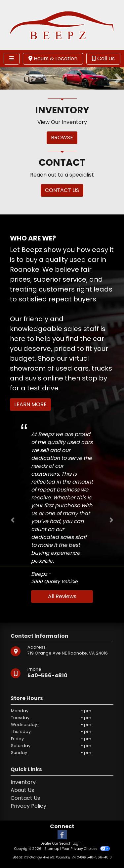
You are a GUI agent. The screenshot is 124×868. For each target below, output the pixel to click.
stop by (95, 378)
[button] (6, 78)
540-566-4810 (47, 675)
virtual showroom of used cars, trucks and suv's (61, 368)
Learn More (30, 404)
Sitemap (52, 849)
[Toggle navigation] (12, 59)
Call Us (103, 58)
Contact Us (25, 798)
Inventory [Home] (23, 782)
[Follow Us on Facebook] (62, 835)
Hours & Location (53, 58)
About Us (22, 790)
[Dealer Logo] (62, 25)
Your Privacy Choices (86, 849)
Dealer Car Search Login (61, 843)
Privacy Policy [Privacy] (28, 806)
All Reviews (62, 596)
